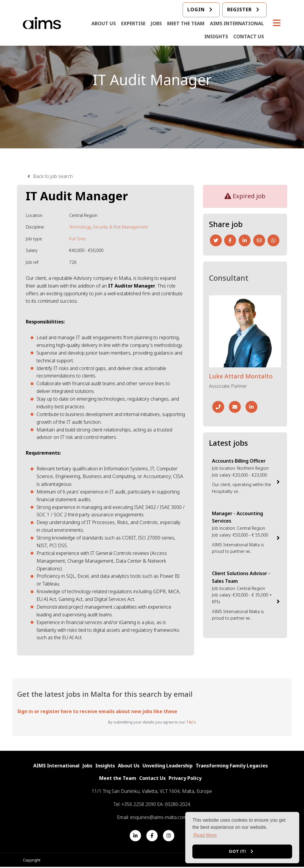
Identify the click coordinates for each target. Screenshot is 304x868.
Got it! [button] (237, 851)
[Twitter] (216, 240)
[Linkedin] (245, 240)
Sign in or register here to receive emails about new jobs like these (97, 711)
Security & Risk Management (120, 227)
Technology (80, 227)
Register (240, 10)
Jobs (157, 24)
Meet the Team (186, 24)
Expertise (134, 24)
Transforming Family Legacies (232, 766)
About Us (104, 24)
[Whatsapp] (273, 240)
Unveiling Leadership (168, 766)
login (196, 10)
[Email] (259, 240)
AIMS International (237, 24)
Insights (216, 37)
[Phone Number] (218, 407)
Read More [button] (205, 835)
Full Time (77, 239)
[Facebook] (230, 240)
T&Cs (191, 722)
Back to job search (53, 176)
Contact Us (249, 37)
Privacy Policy (185, 779)
